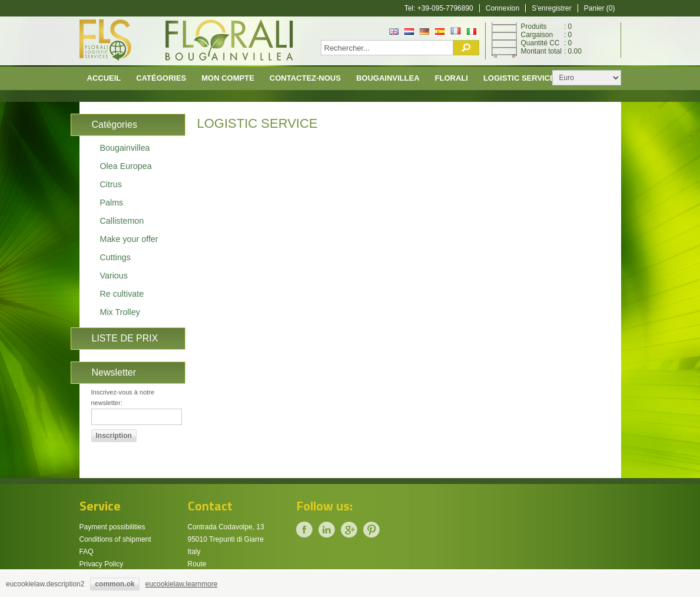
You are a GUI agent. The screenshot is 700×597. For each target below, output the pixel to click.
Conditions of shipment (115, 539)
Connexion (502, 8)
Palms (112, 203)
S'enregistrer (552, 8)
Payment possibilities (112, 527)
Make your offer (129, 239)
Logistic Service (519, 78)
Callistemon (122, 221)
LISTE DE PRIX (125, 338)
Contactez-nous (305, 78)
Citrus (111, 184)
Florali (452, 78)
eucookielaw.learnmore (182, 584)
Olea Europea (126, 166)
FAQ (87, 552)
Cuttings (115, 257)
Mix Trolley (120, 312)
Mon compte (228, 78)
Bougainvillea (388, 78)
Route (197, 564)
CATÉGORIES (161, 78)
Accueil (104, 78)
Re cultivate (122, 294)
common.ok (115, 584)
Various (114, 276)
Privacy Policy (102, 564)
